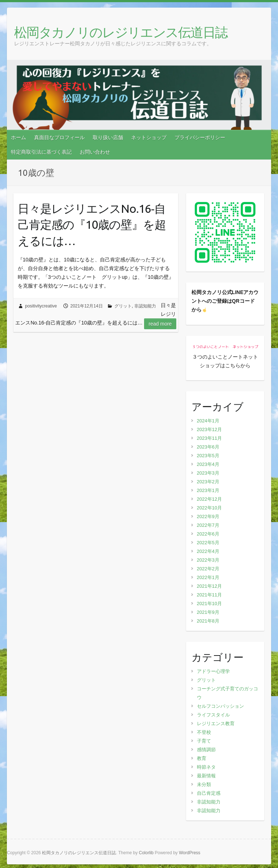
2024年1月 (208, 421)
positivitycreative (41, 306)
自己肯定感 (209, 793)
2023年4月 (208, 464)
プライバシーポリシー (200, 137)
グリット (123, 306)
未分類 (204, 784)
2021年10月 (209, 604)
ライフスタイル (213, 715)
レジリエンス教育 (216, 724)
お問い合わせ (95, 152)
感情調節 (206, 750)
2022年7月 (208, 525)
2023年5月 (208, 456)
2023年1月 (208, 490)
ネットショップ (149, 137)
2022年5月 (208, 543)
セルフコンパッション (220, 706)
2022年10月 (209, 508)
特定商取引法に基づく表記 (41, 152)
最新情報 (206, 776)
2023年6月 (208, 447)
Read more (160, 324)
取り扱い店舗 (108, 137)
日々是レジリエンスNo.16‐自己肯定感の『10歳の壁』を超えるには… (92, 225)
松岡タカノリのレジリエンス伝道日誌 (121, 32)
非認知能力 (145, 306)
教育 (202, 758)
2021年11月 (209, 595)
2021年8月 (208, 621)
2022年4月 (208, 551)
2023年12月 (209, 429)
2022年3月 (208, 560)
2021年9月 (208, 612)
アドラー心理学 (213, 671)
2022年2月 (208, 569)
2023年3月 (208, 473)
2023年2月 (208, 482)
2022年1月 (208, 577)
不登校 (204, 732)
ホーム (18, 137)
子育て (204, 741)
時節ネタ (206, 767)
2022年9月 (208, 516)
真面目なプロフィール (59, 137)
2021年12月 (209, 586)
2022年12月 (209, 499)
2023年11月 (209, 438)
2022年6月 (208, 534)
